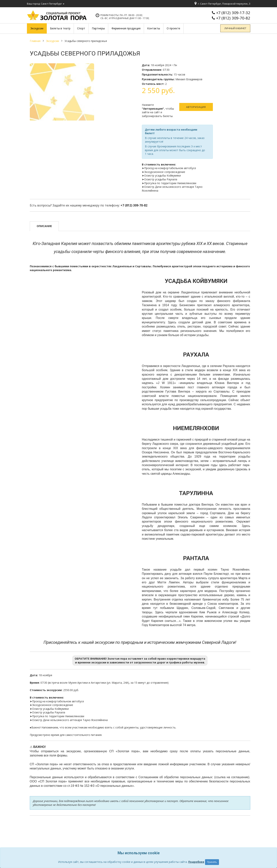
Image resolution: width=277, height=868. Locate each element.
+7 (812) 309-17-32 (233, 13)
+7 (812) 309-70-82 (233, 18)
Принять (212, 862)
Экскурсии (52, 41)
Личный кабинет (236, 28)
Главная (35, 41)
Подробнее (196, 862)
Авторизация (196, 107)
